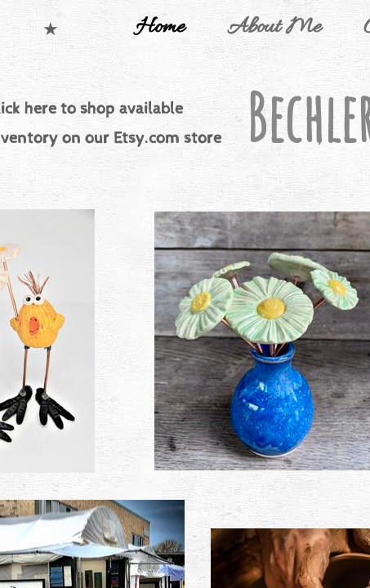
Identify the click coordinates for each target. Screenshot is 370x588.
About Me (274, 28)
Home (160, 28)
